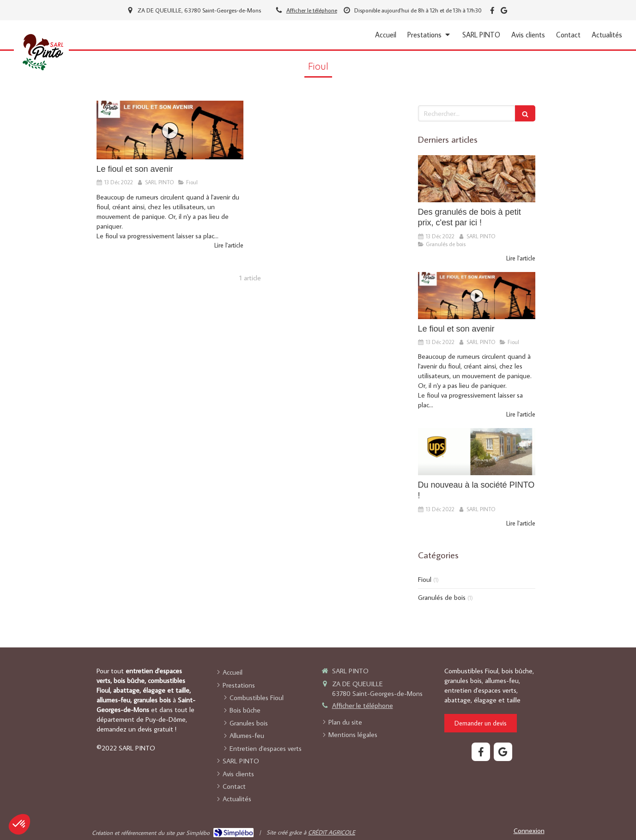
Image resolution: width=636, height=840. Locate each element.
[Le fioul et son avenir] (170, 130)
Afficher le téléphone (312, 10)
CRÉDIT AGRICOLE (332, 832)
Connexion (529, 831)
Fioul (425, 579)
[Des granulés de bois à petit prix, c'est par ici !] (477, 179)
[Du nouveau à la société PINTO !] (477, 452)
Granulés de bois (442, 597)
